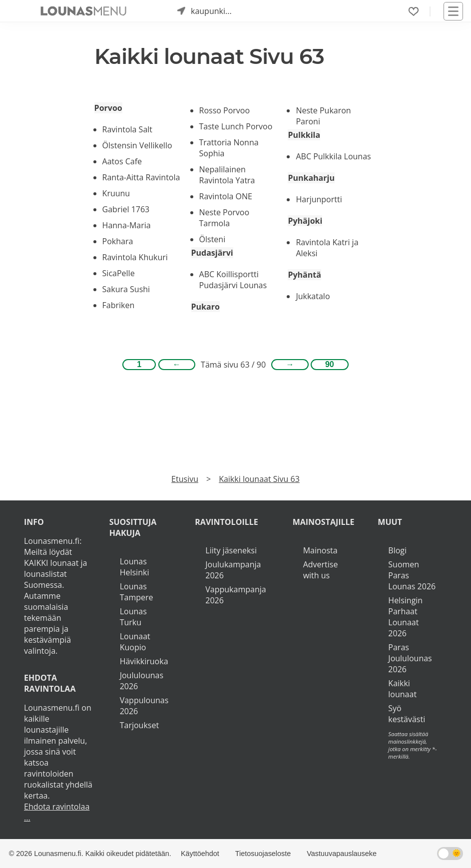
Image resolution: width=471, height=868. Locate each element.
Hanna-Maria (127, 225)
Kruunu (116, 193)
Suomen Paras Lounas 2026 (412, 575)
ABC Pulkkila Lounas (333, 156)
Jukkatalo (313, 296)
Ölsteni (213, 239)
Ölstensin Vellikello (137, 145)
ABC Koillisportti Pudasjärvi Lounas (233, 280)
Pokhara (118, 241)
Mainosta (320, 550)
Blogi (397, 550)
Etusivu (185, 479)
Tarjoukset (139, 725)
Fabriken (119, 305)
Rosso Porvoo (225, 110)
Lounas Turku (133, 617)
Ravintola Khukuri (135, 257)
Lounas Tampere (137, 592)
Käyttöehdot (200, 854)
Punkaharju (311, 178)
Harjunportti (319, 199)
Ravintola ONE (226, 196)
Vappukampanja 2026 (235, 595)
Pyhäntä (304, 275)
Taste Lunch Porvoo (236, 126)
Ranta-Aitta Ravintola (141, 177)
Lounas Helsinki (135, 567)
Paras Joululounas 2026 (410, 658)
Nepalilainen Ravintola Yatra (227, 175)
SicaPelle (119, 273)
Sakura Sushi (126, 289)
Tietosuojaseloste (263, 854)
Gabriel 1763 (126, 209)
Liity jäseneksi (231, 550)
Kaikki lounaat (402, 689)
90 (330, 364)
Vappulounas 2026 (144, 706)
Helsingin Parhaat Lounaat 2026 (405, 617)
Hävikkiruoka (144, 661)
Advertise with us (321, 570)
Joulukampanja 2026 (233, 570)
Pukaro (206, 307)
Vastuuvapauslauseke (342, 854)
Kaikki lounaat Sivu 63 (259, 479)
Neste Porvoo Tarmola (225, 218)
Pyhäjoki (305, 221)
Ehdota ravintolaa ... (57, 812)
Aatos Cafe (122, 161)
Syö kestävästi (407, 714)
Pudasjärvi (212, 253)
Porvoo (108, 108)
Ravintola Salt (127, 129)
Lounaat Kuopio (135, 642)
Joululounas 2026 (142, 681)
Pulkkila (304, 135)
